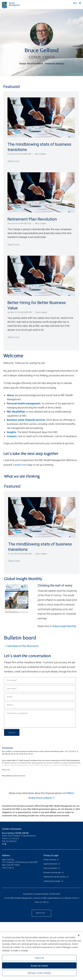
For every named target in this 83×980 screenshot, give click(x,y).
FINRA (37, 902)
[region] (41, 956)
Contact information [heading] (12, 829)
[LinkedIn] (6, 844)
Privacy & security (50, 860)
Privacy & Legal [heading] (51, 855)
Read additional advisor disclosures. (14, 776)
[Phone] (40, 705)
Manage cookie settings (39, 973)
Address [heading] (6, 855)
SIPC (45, 902)
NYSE (74, 898)
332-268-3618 (11, 841)
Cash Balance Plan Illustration (22, 646)
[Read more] (6, 770)
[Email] (40, 697)
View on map (7, 868)
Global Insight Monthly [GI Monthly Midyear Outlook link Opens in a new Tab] (64, 626)
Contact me (19, 465)
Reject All (39, 958)
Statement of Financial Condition (55, 877)
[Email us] (3, 844)
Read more (13, 161)
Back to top (41, 913)
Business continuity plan (53, 873)
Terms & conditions (51, 868)
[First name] (40, 680)
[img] (41, 43)
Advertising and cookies (52, 881)
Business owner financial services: (26, 420)
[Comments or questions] (40, 719)
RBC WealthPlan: (16, 412)
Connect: (12, 436)
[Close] (79, 935)
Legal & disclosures (51, 864)
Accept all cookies (39, 966)
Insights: (12, 432)
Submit (12, 732)
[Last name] (40, 689)
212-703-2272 (14, 839)
